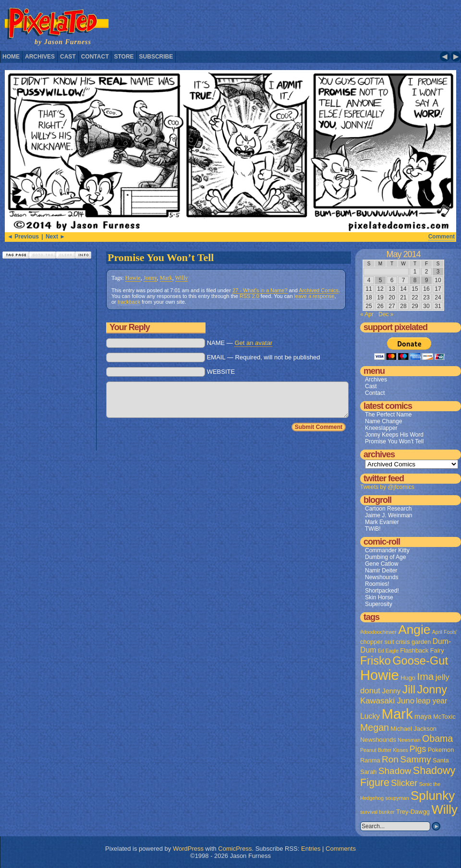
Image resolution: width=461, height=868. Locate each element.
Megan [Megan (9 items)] (375, 727)
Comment (442, 237)
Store (124, 57)
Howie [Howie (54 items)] (380, 675)
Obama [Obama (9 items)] (437, 738)
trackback (129, 302)
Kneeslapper (381, 428)
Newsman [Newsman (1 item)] (409, 740)
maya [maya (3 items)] (423, 716)
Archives (40, 57)
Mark (166, 278)
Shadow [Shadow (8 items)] (395, 771)
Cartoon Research (388, 509)
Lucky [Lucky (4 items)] (370, 716)
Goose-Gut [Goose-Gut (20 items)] (420, 661)
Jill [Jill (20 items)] (409, 690)
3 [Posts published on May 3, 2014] (438, 272)
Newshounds (382, 577)
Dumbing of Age (385, 557)
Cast (68, 57)
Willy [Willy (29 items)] (444, 809)
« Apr (367, 314)
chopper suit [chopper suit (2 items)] (377, 642)
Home (11, 57)
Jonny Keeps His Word (394, 435)
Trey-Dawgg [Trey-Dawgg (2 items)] (413, 812)
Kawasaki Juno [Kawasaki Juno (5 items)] (387, 701)
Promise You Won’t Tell (161, 257)
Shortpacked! (382, 591)
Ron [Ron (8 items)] (390, 759)
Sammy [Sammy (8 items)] (415, 759)
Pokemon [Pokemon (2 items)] (441, 750)
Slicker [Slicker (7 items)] (404, 783)
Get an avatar (253, 343)
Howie (133, 278)
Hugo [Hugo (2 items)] (408, 678)
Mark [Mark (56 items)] (397, 714)
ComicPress (235, 849)
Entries (311, 849)
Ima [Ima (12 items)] (425, 676)
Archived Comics (319, 290)
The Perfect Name (388, 415)
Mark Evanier (382, 522)
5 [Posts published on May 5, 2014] (381, 280)
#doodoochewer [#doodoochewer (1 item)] (378, 632)
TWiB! (373, 529)
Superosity (379, 604)
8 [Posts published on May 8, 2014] (415, 280)
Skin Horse (379, 597)
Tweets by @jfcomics (387, 487)
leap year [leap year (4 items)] (431, 701)
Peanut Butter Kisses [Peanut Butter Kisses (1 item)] (384, 750)
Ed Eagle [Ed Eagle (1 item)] (388, 651)
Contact (95, 57)
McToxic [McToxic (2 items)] (444, 717)
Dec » (386, 314)
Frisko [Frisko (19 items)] (376, 661)
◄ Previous (23, 237)
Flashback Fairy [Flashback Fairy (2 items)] (422, 650)
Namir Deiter (381, 571)
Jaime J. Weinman (388, 515)
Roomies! (377, 584)
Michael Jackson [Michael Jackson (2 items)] (413, 729)
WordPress (188, 849)
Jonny (150, 278)
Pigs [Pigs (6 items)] (418, 749)
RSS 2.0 (249, 296)
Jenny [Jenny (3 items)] (391, 691)
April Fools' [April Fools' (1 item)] (445, 632)
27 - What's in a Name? (260, 290)
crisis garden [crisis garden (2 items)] (413, 642)
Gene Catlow (382, 564)
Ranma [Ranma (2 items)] (370, 760)
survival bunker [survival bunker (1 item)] (377, 812)
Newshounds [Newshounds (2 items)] (378, 740)
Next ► (55, 237)
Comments (341, 849)
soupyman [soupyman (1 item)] (397, 798)
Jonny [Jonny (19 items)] (432, 690)
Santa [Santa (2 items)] (441, 760)
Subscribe (156, 57)
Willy (182, 278)
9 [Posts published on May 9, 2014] (427, 280)
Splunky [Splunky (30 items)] (433, 796)
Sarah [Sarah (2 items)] (369, 772)
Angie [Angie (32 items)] (414, 630)
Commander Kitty (387, 550)
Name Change (383, 421)
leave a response (315, 296)
